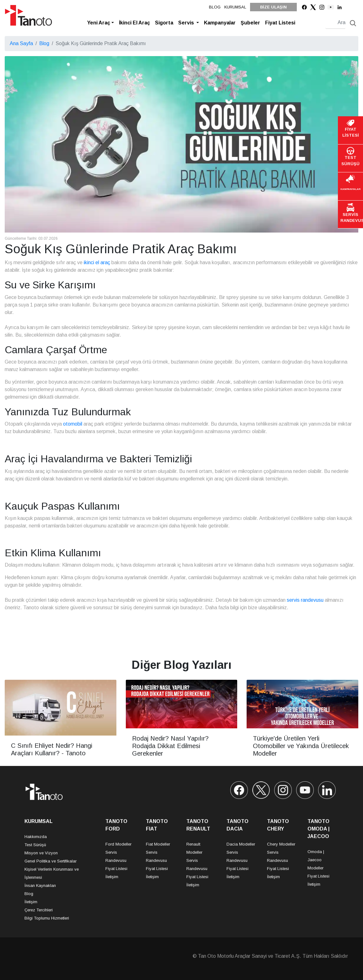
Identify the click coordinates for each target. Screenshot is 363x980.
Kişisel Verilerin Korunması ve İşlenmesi (52, 873)
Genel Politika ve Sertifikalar (51, 861)
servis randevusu (305, 600)
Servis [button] (187, 23)
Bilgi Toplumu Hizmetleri (47, 918)
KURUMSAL (235, 7)
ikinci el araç (97, 262)
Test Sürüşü (35, 845)
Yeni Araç (99, 23)
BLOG (215, 7)
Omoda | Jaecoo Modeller (316, 860)
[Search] (335, 23)
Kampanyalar (220, 23)
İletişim (31, 902)
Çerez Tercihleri (39, 910)
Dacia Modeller (241, 844)
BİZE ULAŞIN (273, 7)
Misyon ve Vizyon (41, 853)
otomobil (73, 424)
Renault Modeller (194, 848)
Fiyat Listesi (280, 23)
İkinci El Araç (134, 23)
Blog (44, 43)
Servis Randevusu (116, 856)
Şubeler (250, 23)
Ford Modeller (118, 844)
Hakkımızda (36, 837)
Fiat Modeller (158, 844)
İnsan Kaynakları (40, 886)
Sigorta (164, 23)
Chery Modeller (281, 844)
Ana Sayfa (21, 43)
